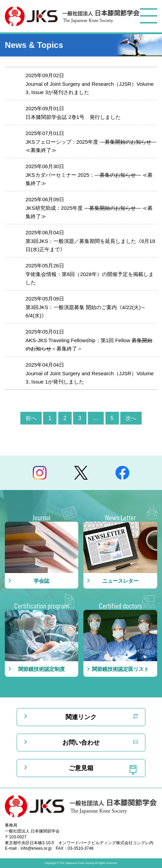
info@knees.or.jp (36, 848)
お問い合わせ (81, 743)
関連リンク (81, 717)
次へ (131, 418)
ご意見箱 (81, 768)
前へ (31, 418)
